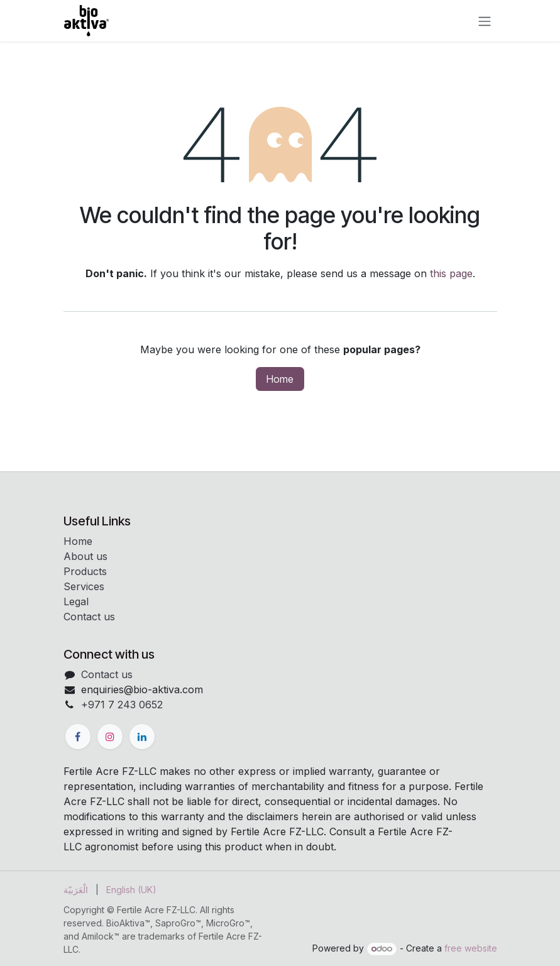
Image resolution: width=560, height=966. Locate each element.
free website (471, 948)
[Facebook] (78, 737)
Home (280, 379)
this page (451, 273)
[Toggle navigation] (485, 21)
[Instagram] (110, 737)
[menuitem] (76, 890)
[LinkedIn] (142, 737)
